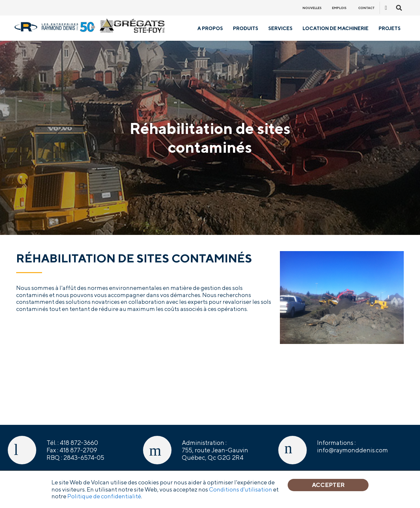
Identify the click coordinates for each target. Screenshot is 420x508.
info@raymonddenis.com (353, 450)
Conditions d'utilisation (241, 489)
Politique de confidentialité (104, 496)
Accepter (328, 485)
